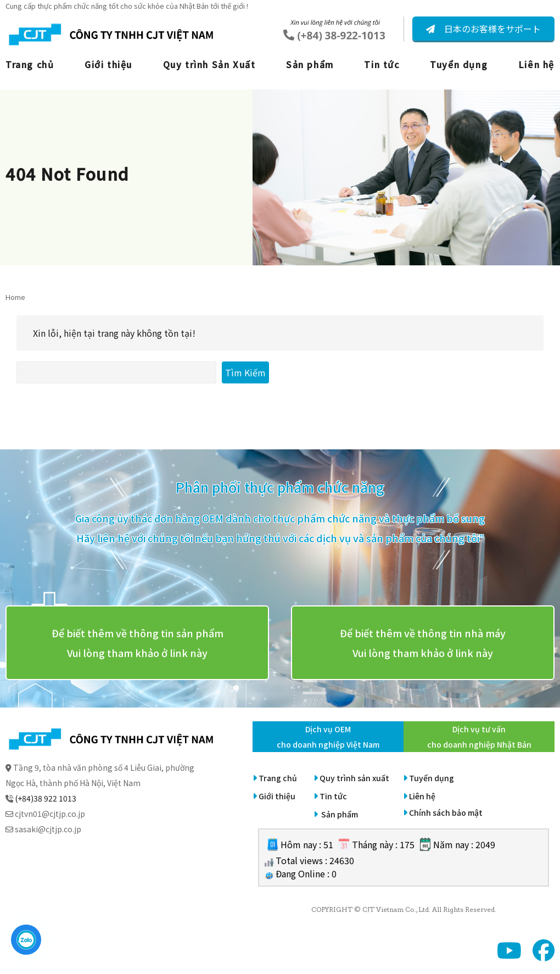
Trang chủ (30, 64)
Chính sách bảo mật (446, 812)
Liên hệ (536, 64)
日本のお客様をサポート (491, 29)
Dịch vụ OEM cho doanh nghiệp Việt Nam (328, 737)
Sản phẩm (310, 64)
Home (15, 297)
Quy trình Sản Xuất (209, 64)
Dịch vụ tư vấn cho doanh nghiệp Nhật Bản (479, 737)
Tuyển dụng (459, 64)
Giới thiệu (108, 64)
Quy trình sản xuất (354, 778)
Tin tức (382, 64)
